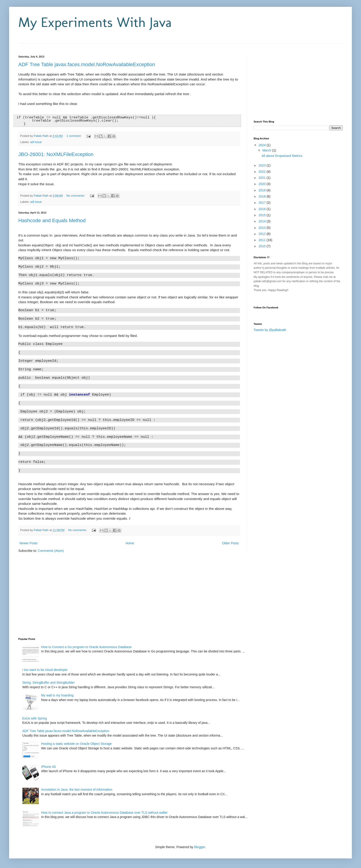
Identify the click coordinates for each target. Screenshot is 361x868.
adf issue (36, 142)
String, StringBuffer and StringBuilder (49, 683)
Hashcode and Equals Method (52, 221)
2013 (263, 228)
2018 (263, 196)
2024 (263, 145)
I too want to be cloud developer (45, 670)
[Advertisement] (72, 45)
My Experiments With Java (95, 22)
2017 (263, 203)
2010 (263, 246)
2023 (263, 165)
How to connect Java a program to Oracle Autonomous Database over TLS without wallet (104, 813)
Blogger (200, 847)
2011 (263, 240)
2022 (263, 172)
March (267, 150)
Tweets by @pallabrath (270, 330)
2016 (263, 209)
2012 (263, 234)
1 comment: (74, 136)
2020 (263, 184)
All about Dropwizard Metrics (282, 156)
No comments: (76, 196)
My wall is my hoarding (57, 696)
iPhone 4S (49, 767)
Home (130, 543)
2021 (263, 178)
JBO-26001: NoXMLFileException (56, 155)
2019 (263, 190)
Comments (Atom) (51, 551)
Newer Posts (28, 543)
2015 (263, 215)
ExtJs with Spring (35, 719)
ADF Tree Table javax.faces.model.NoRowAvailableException (87, 64)
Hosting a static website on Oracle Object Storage (76, 744)
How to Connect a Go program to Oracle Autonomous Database (86, 647)
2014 (263, 221)
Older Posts (230, 543)
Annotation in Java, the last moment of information (77, 790)
